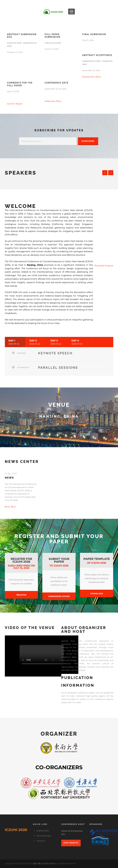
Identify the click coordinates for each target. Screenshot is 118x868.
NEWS (9, 478)
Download (97, 593)
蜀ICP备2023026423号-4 (45, 863)
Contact (41, 841)
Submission (43, 831)
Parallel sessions (58, 368)
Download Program (104, 266)
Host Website (71, 843)
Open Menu (71, 12)
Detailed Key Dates (92, 77)
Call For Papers (15, 104)
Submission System (59, 596)
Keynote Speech (55, 353)
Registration (44, 836)
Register (21, 595)
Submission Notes (53, 101)
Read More (11, 507)
